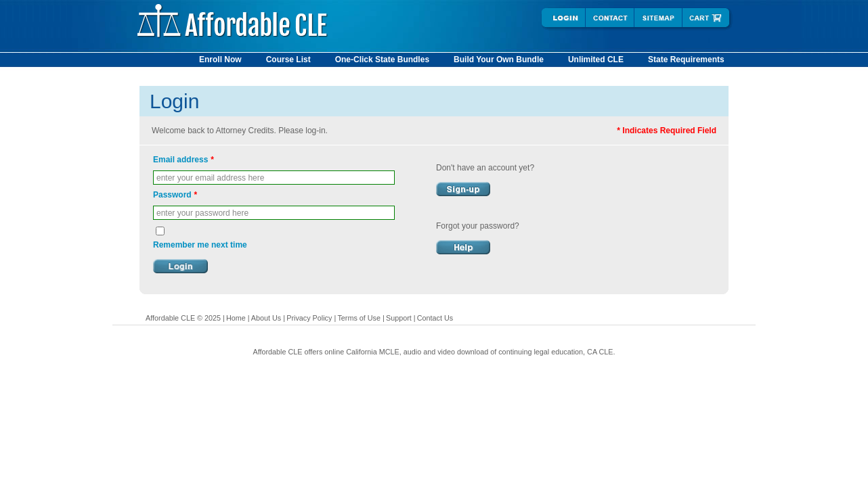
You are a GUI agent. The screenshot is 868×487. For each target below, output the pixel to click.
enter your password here (202, 213)
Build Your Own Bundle (499, 60)
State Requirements (686, 60)
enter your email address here (210, 178)
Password (175, 195)
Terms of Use (359, 318)
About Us (266, 318)
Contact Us (435, 318)
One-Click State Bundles (382, 60)
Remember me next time (200, 245)
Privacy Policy (309, 318)
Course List (288, 60)
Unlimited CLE (596, 60)
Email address (183, 160)
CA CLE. (601, 352)
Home (236, 318)
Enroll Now (220, 60)
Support (399, 318)
